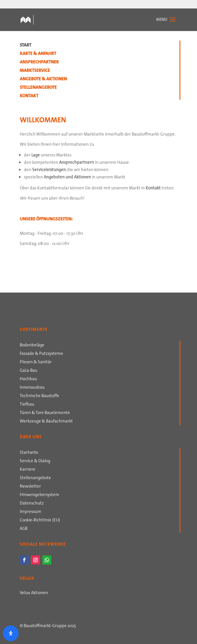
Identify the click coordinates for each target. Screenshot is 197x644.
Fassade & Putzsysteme (41, 354)
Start (26, 46)
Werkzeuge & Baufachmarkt (46, 422)
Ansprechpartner (39, 63)
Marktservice (35, 71)
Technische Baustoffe (40, 396)
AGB (24, 529)
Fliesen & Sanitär (36, 362)
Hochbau (28, 379)
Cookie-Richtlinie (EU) (40, 521)
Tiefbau (27, 405)
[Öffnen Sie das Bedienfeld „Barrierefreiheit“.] (11, 633)
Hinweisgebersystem (40, 495)
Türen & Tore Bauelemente (45, 413)
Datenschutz (32, 504)
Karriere (28, 470)
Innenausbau (32, 388)
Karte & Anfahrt (38, 54)
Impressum (30, 512)
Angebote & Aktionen (43, 79)
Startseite (29, 453)
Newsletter (30, 487)
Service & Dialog (35, 461)
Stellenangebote (38, 88)
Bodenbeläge (32, 346)
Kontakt (29, 96)
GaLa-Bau (29, 371)
